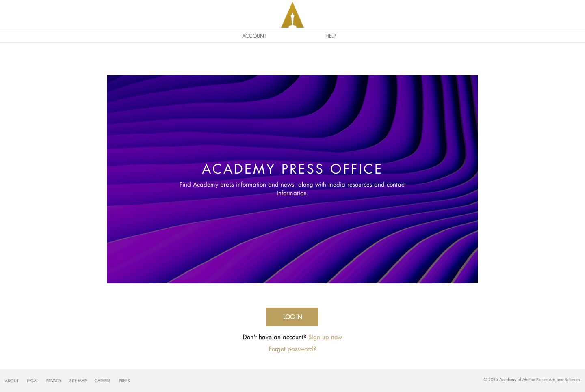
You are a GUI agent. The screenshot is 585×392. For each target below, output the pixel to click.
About (12, 381)
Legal (32, 381)
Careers (103, 381)
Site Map (78, 381)
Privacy (54, 381)
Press (125, 381)
